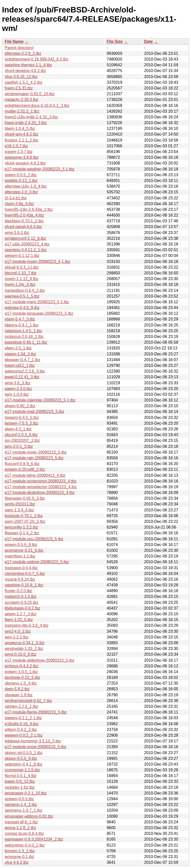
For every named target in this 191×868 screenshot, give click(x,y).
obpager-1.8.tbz (19, 695)
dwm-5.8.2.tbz (17, 689)
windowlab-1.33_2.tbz (24, 649)
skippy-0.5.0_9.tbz (21, 758)
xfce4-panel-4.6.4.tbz (23, 227)
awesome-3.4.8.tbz (22, 157)
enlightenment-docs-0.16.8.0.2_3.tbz (37, 106)
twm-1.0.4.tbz (17, 394)
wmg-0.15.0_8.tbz (21, 654)
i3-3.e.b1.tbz (16, 198)
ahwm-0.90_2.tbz (20, 406)
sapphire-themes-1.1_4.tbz (28, 65)
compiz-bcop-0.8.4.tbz (24, 833)
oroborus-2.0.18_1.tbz (24, 337)
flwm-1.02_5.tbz (19, 620)
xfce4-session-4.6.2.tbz (25, 163)
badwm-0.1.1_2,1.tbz (23, 718)
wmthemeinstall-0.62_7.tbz (28, 701)
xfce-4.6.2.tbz (17, 862)
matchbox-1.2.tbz (20, 556)
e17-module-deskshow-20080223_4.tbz (40, 493)
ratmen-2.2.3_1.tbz (21, 706)
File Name (14, 41)
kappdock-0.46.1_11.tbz (26, 342)
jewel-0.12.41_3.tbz (22, 377)
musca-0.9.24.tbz (20, 579)
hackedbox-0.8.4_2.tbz (25, 290)
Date (148, 41)
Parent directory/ (19, 48)
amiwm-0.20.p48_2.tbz (25, 469)
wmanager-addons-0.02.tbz (29, 816)
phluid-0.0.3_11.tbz (22, 267)
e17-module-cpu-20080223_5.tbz (34, 539)
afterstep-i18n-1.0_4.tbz (26, 186)
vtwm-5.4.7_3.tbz (20, 319)
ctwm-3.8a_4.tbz (19, 204)
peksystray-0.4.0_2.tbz (25, 845)
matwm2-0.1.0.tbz (21, 596)
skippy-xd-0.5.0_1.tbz (24, 753)
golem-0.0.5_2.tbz (21, 175)
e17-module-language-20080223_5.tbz (39, 313)
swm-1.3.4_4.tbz (19, 510)
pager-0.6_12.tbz (20, 781)
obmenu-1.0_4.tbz (21, 683)
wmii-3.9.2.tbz (17, 233)
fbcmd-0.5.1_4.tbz (21, 776)
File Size (115, 41)
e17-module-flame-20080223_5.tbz (36, 712)
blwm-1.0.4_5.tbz (20, 128)
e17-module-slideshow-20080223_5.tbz (40, 660)
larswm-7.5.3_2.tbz (22, 423)
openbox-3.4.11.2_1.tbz (26, 250)
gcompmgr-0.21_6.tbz (24, 550)
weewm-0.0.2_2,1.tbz (24, 735)
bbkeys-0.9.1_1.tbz (22, 325)
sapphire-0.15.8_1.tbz (24, 585)
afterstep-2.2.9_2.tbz (23, 53)
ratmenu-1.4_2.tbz (21, 805)
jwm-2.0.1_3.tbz (19, 446)
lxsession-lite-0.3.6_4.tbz (27, 625)
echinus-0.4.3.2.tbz (22, 666)
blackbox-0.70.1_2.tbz (24, 221)
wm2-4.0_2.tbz (18, 631)
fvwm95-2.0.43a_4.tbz (24, 215)
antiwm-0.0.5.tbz (19, 799)
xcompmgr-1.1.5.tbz (22, 770)
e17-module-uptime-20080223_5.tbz (37, 562)
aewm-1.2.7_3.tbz (21, 614)
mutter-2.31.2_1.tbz (22, 111)
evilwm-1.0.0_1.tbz (21, 672)
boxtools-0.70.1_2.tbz (24, 516)
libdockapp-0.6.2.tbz (23, 608)
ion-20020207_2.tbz (22, 440)
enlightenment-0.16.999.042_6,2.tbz (37, 59)
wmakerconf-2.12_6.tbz (25, 238)
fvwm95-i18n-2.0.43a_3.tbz (29, 209)
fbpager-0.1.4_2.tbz (22, 533)
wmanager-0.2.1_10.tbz (26, 793)
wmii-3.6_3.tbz (18, 383)
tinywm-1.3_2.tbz (20, 851)
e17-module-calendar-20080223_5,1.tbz (40, 400)
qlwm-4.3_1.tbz (18, 429)
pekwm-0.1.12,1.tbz (22, 256)
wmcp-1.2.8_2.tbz (20, 828)
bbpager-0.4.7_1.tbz (23, 360)
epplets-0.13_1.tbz (21, 181)
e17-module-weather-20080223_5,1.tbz (40, 169)
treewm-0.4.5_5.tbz (22, 418)
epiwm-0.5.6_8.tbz (21, 545)
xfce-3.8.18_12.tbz (21, 77)
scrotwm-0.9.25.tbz (22, 602)
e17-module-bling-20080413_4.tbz (35, 475)
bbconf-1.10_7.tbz (21, 273)
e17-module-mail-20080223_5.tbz (34, 412)
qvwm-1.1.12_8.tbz (22, 279)
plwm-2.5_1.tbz (18, 348)
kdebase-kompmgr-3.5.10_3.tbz (33, 741)
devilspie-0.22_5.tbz (22, 677)
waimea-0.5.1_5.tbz (22, 296)
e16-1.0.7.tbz (16, 146)
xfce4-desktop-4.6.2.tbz (25, 71)
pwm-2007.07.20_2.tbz (25, 521)
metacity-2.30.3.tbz (22, 100)
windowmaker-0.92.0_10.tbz (30, 94)
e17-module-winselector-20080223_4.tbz (41, 487)
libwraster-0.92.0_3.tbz (25, 498)
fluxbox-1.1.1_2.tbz (22, 140)
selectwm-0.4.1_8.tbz (24, 764)
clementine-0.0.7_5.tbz (25, 574)
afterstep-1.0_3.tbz (21, 192)
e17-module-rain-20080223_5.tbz (34, 458)
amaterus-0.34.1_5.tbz (25, 643)
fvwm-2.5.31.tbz (19, 88)
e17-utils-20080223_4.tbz (27, 244)
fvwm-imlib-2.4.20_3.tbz (26, 123)
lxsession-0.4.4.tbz (21, 568)
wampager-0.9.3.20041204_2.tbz (34, 839)
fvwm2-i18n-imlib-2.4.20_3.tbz (31, 117)
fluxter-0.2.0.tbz (18, 591)
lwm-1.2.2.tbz (17, 637)
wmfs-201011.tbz (20, 504)
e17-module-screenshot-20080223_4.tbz (41, 481)
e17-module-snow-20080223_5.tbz (35, 747)
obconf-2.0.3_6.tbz (21, 435)
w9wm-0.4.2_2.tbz (21, 730)
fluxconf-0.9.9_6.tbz (22, 464)
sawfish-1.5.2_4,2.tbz (24, 82)
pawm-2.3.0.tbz (18, 389)
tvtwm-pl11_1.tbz (20, 365)
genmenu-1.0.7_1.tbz (24, 810)
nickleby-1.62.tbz (20, 787)
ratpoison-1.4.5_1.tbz (23, 331)
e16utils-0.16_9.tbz (22, 724)
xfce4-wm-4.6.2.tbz (22, 134)
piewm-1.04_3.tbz (20, 354)
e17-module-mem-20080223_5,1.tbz (37, 302)
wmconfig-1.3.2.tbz (21, 527)
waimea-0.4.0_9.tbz (22, 308)
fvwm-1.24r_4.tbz (20, 284)
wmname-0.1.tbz (19, 857)
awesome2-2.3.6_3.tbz (25, 371)
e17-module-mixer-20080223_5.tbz (36, 452)
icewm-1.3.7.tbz (19, 152)
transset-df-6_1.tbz (21, 822)
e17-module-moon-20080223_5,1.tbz (37, 262)
